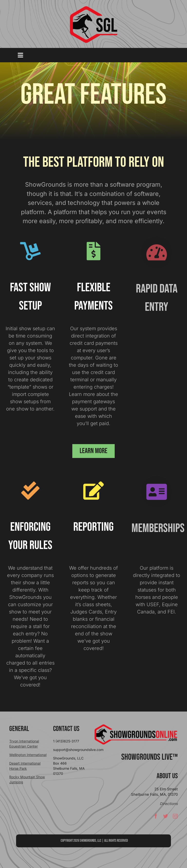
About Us (167, 776)
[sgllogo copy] (93, 8)
